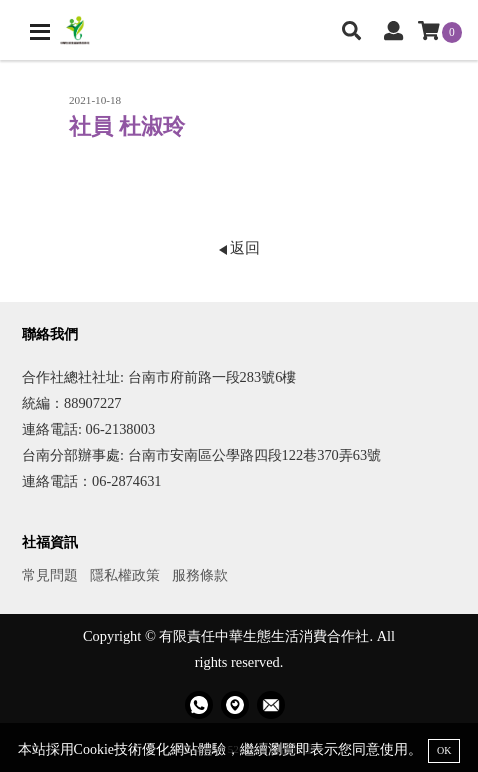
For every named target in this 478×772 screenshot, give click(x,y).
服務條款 (200, 575)
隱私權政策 (125, 575)
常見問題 (50, 575)
